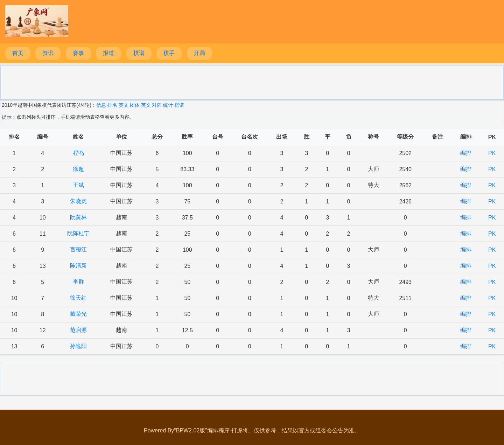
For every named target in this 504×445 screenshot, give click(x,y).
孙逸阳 (78, 346)
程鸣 (78, 153)
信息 (101, 105)
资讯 (48, 53)
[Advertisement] (252, 82)
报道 (108, 53)
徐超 (78, 169)
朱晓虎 (78, 201)
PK (492, 153)
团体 (135, 105)
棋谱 (139, 53)
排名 (112, 105)
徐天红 (78, 298)
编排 (466, 153)
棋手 (169, 53)
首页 (18, 53)
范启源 (78, 330)
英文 (124, 105)
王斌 (78, 185)
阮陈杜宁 (78, 233)
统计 (168, 105)
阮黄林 (78, 217)
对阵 (157, 105)
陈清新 (78, 266)
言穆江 (78, 249)
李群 (78, 282)
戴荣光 (78, 314)
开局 (199, 53)
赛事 (78, 53)
